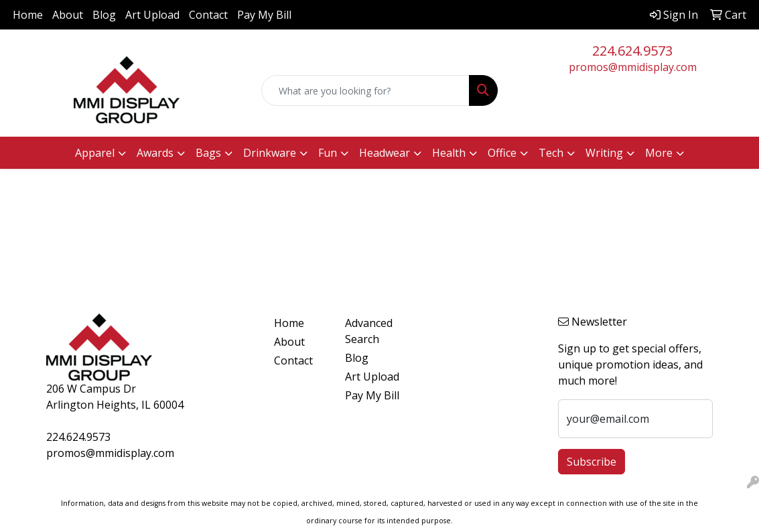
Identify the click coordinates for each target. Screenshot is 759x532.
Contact (208, 15)
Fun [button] (328, 153)
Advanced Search (369, 331)
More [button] (659, 153)
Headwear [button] (385, 153)
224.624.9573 (632, 51)
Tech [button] (551, 153)
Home (28, 15)
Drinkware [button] (270, 153)
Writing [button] (604, 153)
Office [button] (502, 153)
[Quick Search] (366, 90)
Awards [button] (155, 153)
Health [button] (449, 153)
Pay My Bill (264, 15)
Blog (104, 15)
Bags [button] (208, 153)
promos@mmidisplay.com (633, 67)
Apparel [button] (95, 153)
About (68, 15)
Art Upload (152, 15)
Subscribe (592, 462)
